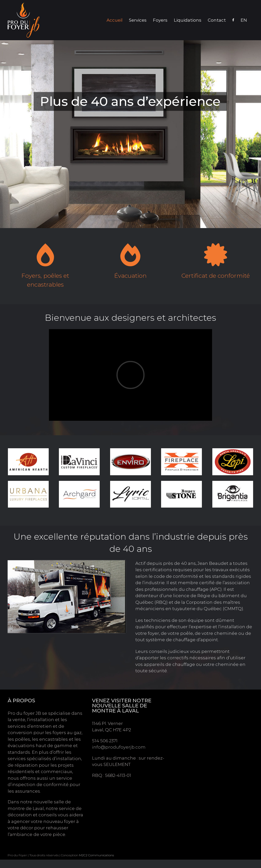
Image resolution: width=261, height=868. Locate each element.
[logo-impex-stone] (181, 483)
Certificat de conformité (216, 276)
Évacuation (130, 276)
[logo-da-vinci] (79, 450)
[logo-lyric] (130, 483)
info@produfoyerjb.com (119, 747)
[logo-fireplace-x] (181, 450)
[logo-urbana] (28, 483)
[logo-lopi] (233, 450)
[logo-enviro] (130, 450)
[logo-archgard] (79, 483)
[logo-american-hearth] (28, 450)
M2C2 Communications (96, 855)
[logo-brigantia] (233, 483)
